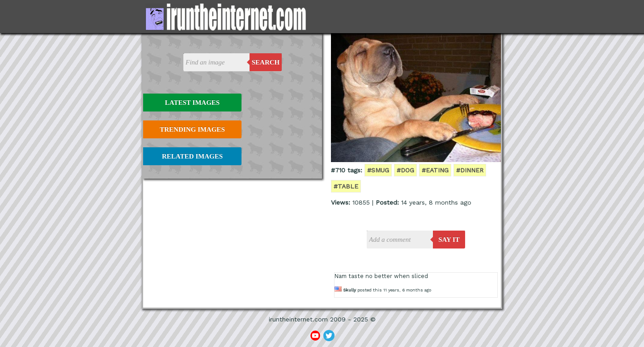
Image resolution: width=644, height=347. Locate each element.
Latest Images (192, 103)
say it (449, 240)
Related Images (192, 156)
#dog (405, 170)
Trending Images (192, 129)
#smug (378, 170)
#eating (435, 170)
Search (266, 62)
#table (346, 186)
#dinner (470, 170)
